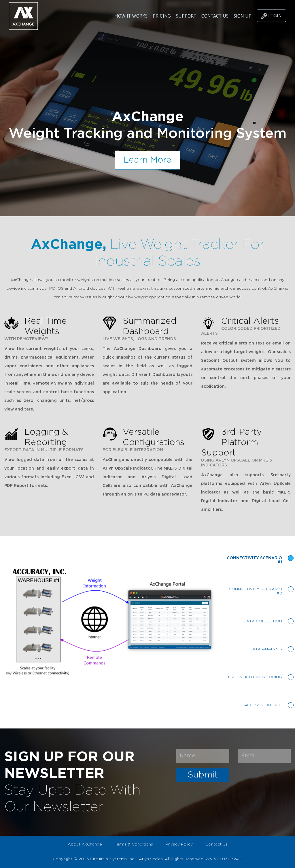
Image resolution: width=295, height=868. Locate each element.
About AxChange (85, 844)
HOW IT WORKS (131, 16)
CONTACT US (215, 16)
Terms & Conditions (134, 844)
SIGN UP (243, 16)
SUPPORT (186, 16)
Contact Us (216, 844)
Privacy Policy (179, 844)
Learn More (147, 160)
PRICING (162, 16)
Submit (203, 775)
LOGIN (271, 16)
